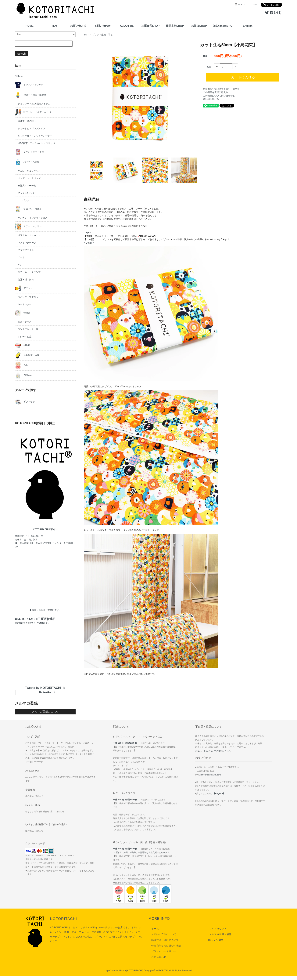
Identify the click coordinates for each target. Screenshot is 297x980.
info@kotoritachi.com (211, 775)
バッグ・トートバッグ (29, 178)
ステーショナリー (28, 227)
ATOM (220, 940)
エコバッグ (23, 200)
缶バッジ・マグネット (29, 297)
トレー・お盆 (25, 337)
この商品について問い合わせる (219, 96)
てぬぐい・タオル (28, 209)
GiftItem (23, 376)
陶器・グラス (25, 322)
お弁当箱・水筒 (27, 355)
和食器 (23, 345)
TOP (86, 35)
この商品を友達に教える (216, 92)
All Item (19, 76)
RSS (211, 940)
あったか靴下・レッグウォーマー (35, 136)
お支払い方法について (163, 934)
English (248, 26)
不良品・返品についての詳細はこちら (213, 751)
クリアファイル (26, 250)
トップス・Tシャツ (29, 85)
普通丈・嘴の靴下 (27, 121)
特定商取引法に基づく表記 (165, 946)
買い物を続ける (211, 99)
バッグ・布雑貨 (27, 162)
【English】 (219, 793)
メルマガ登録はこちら (45, 712)
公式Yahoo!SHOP (223, 26)
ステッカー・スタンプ (29, 272)
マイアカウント (217, 929)
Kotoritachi (47, 692)
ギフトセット (26, 402)
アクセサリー (26, 288)
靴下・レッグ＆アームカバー (34, 112)
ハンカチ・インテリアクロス (33, 218)
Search (21, 54)
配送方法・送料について (164, 940)
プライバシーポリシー (163, 951)
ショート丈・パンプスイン (31, 129)
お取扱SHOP (199, 26)
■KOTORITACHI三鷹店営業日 (35, 621)
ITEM (54, 26)
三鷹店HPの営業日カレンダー (48, 543)
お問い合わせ (102, 26)
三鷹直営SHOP (150, 26)
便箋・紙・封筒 (26, 280)
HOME (30, 26)
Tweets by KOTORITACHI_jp (45, 688)
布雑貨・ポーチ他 (27, 186)
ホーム (154, 929)
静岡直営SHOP (175, 26)
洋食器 (23, 313)
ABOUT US (127, 26)
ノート (21, 257)
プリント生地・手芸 (102, 35)
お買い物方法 (78, 26)
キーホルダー (25, 304)
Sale (21, 365)
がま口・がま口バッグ (29, 171)
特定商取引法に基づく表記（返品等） (222, 89)
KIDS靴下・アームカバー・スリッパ (36, 143)
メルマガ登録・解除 (219, 934)
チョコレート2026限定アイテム (34, 104)
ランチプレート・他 (28, 329)
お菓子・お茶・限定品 (31, 95)
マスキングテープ (27, 243)
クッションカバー (27, 193)
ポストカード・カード (29, 235)
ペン (20, 265)
